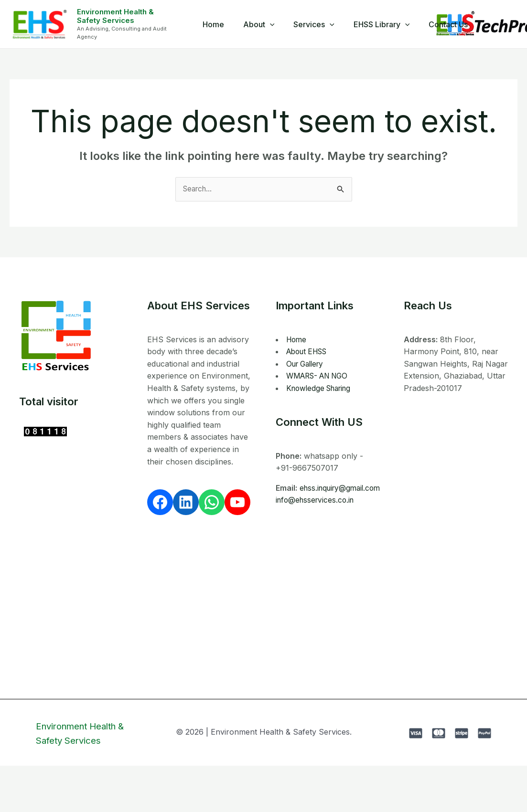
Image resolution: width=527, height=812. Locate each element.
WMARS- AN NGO (321, 376)
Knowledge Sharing (322, 389)
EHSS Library (378, 24)
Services (314, 24)
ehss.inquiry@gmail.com (319, 500)
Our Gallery (307, 364)
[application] (274, 24)
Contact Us (441, 24)
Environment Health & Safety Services (128, 16)
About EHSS (309, 352)
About (263, 24)
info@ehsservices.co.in (317, 513)
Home (221, 24)
